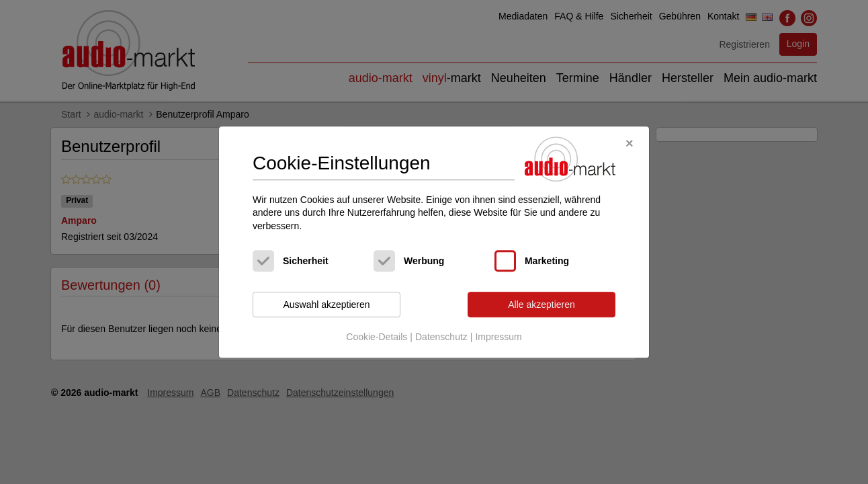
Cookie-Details (377, 337)
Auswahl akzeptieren (326, 305)
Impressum (498, 337)
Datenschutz (441, 337)
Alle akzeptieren (541, 305)
